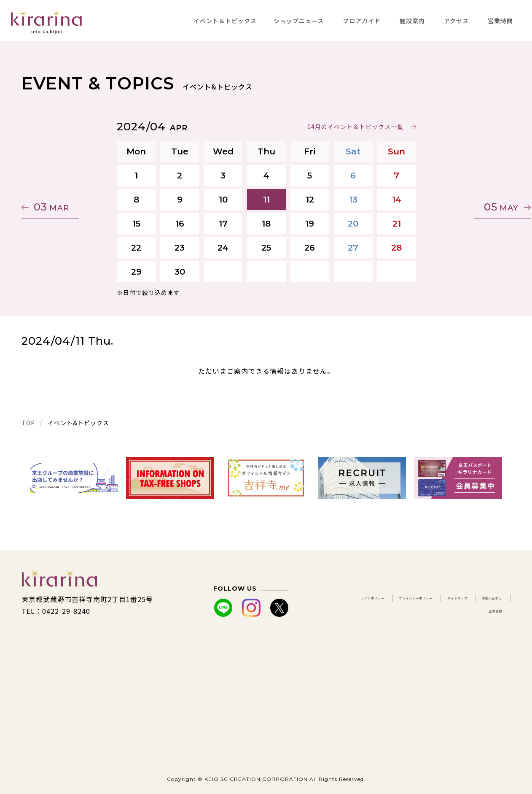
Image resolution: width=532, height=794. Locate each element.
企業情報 (488, 611)
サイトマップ (371, 611)
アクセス (456, 21)
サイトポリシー (386, 599)
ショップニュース (299, 21)
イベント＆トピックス (225, 21)
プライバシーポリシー (466, 599)
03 (62, 207)
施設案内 (412, 21)
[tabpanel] (74, 478)
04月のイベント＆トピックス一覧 (355, 127)
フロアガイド (362, 21)
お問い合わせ (433, 611)
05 (470, 207)
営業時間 (500, 21)
